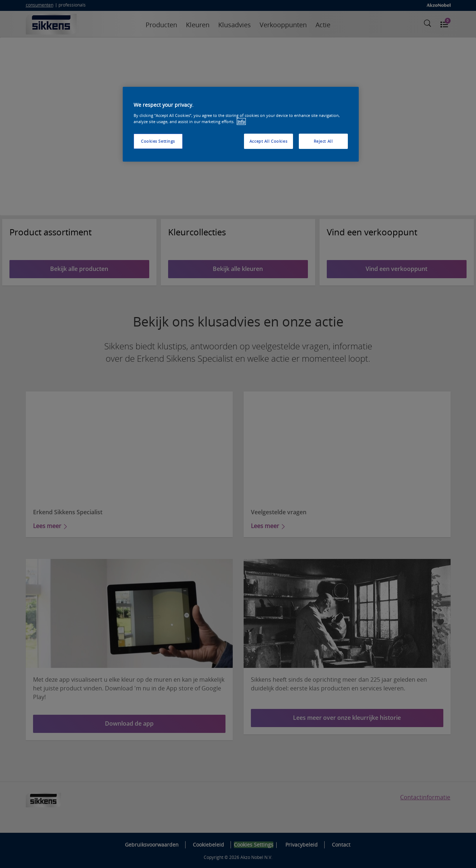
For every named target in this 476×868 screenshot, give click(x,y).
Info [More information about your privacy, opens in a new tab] (241, 121)
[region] (241, 124)
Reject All (323, 141)
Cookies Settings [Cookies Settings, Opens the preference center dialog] (158, 141)
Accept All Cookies (268, 141)
